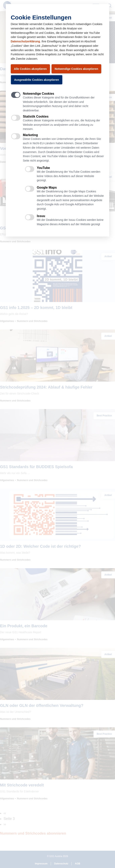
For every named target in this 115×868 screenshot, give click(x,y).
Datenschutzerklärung (25, 41)
